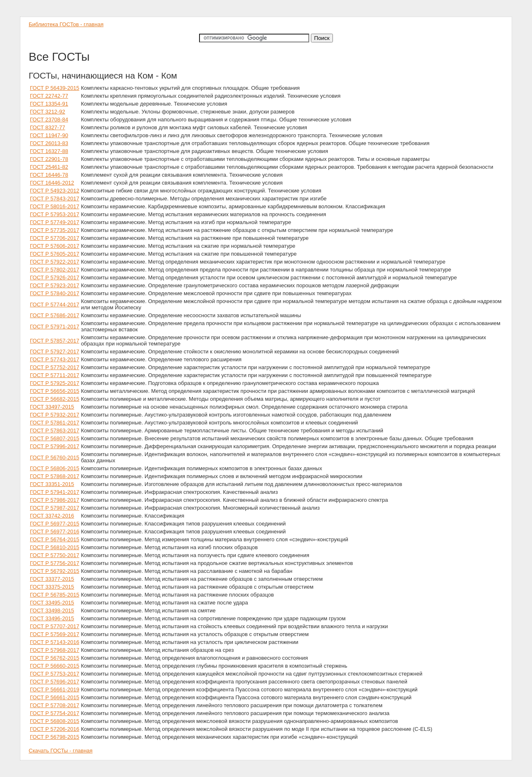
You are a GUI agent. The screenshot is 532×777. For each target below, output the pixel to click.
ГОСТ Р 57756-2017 (55, 563)
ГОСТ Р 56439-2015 (55, 88)
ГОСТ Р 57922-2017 (55, 262)
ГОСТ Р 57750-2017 (55, 555)
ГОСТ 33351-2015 (52, 484)
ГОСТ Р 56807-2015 (55, 438)
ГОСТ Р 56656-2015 (55, 391)
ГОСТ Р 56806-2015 (55, 468)
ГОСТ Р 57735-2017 (55, 230)
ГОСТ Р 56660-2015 (55, 666)
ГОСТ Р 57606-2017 (55, 246)
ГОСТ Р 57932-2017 (55, 415)
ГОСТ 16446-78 (49, 175)
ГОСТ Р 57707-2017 (55, 626)
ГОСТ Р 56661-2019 (55, 689)
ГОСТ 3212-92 (48, 112)
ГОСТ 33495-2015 (52, 603)
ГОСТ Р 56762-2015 (55, 658)
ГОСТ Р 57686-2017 (55, 315)
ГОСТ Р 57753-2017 (55, 674)
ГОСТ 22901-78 (49, 159)
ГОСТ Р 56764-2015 (55, 539)
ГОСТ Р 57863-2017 (55, 430)
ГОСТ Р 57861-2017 (55, 423)
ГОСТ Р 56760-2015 (55, 458)
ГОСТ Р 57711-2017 (55, 375)
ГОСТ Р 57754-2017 (55, 713)
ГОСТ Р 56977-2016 (55, 532)
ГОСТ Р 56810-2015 (55, 547)
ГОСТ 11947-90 (49, 135)
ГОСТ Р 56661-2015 (55, 697)
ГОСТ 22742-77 (49, 96)
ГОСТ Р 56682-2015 (55, 399)
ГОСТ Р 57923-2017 (55, 285)
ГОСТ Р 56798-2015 (55, 737)
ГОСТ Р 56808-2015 (55, 721)
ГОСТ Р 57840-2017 (55, 293)
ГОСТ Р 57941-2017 (55, 492)
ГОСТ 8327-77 (48, 127)
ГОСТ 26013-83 (49, 143)
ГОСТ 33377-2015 (52, 579)
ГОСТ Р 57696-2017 (55, 682)
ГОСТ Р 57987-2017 (55, 508)
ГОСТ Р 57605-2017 (55, 254)
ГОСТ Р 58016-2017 (55, 206)
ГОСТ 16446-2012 (52, 183)
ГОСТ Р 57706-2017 (55, 238)
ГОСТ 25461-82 (49, 167)
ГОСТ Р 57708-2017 (55, 705)
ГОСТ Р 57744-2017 (55, 305)
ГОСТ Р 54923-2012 (55, 191)
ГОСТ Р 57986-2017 (55, 500)
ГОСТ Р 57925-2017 (55, 383)
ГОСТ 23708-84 (49, 120)
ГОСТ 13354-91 (49, 104)
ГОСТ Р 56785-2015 (55, 595)
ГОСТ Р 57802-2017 (55, 270)
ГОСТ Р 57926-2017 (55, 277)
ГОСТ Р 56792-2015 (55, 571)
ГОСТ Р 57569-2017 (55, 634)
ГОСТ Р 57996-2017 (55, 446)
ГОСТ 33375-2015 (52, 587)
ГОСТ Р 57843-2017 (55, 199)
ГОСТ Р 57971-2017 (55, 327)
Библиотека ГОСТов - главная (66, 24)
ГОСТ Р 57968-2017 (55, 650)
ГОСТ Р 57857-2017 (55, 341)
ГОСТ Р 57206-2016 (55, 729)
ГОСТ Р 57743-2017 (55, 359)
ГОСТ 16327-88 (49, 151)
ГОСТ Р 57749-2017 (55, 222)
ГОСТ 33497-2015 (52, 407)
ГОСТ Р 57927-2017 (55, 351)
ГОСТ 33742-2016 (52, 516)
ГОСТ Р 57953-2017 (55, 214)
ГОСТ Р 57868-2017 (55, 476)
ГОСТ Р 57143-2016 (55, 642)
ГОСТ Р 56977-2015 (55, 524)
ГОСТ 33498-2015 (52, 610)
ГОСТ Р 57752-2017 (55, 367)
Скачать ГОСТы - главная (61, 751)
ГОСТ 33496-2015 (52, 618)
